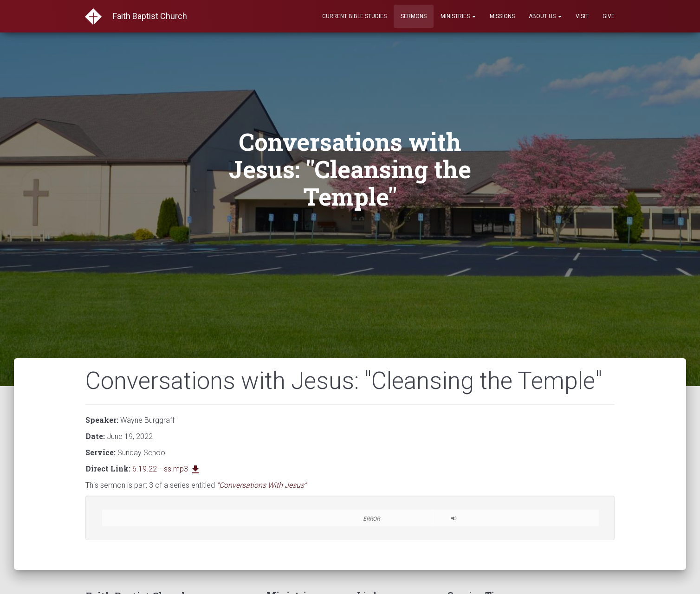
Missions (502, 16)
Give (609, 16)
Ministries (458, 16)
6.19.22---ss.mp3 (167, 469)
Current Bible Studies (354, 16)
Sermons (414, 16)
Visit (582, 16)
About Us (545, 16)
